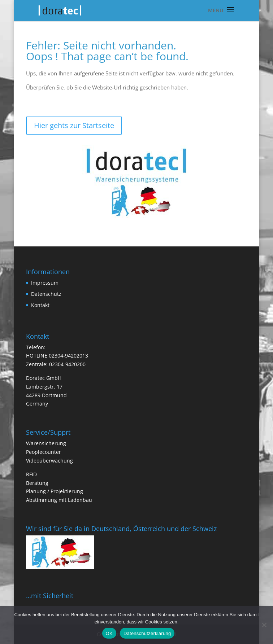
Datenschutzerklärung (147, 633)
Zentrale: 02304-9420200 (56, 364)
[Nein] (264, 625)
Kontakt (40, 305)
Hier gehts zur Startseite (74, 125)
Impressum (45, 283)
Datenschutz (46, 294)
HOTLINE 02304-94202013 (57, 356)
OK (109, 633)
